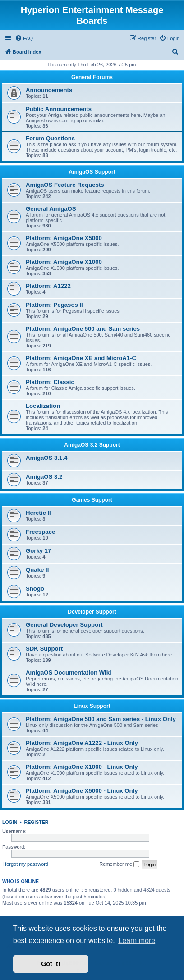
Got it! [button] (51, 964)
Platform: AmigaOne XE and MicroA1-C (81, 358)
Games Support (92, 500)
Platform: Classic (50, 382)
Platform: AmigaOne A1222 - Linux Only (82, 743)
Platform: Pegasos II (54, 305)
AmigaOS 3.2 (44, 477)
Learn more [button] (137, 941)
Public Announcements (59, 109)
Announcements (49, 90)
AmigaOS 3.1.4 (46, 458)
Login (10, 822)
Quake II (37, 570)
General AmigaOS (51, 209)
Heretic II (38, 513)
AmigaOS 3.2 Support (92, 445)
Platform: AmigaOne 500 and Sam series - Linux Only (101, 719)
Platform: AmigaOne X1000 (64, 262)
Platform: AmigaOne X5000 (64, 238)
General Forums (92, 77)
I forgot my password (25, 864)
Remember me (119, 864)
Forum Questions (50, 138)
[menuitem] (24, 38)
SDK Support (44, 649)
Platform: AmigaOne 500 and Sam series (83, 329)
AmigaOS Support (92, 172)
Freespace (40, 532)
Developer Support (92, 612)
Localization (43, 406)
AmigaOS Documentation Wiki (69, 673)
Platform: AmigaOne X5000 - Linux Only (82, 791)
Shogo (35, 589)
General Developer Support (64, 625)
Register (37, 822)
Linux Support (92, 706)
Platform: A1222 (48, 286)
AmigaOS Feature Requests (65, 185)
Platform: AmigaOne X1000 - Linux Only (82, 767)
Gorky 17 (38, 551)
